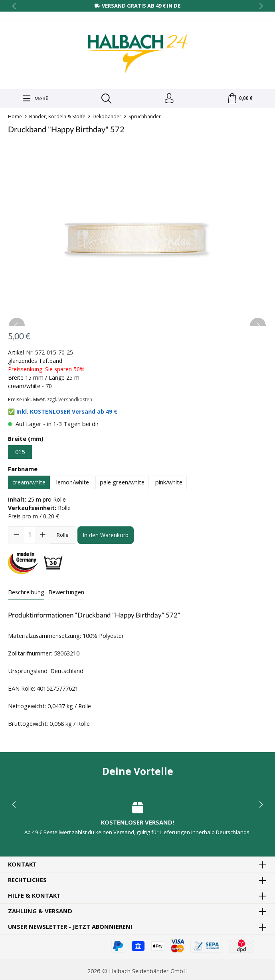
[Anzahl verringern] (16, 537)
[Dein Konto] (168, 100)
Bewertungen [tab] (66, 594)
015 (20, 454)
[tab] (26, 594)
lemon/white (73, 484)
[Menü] (35, 100)
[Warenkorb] (240, 100)
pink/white (169, 484)
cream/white (29, 484)
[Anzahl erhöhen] (43, 537)
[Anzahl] (30, 537)
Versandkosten (75, 401)
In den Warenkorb (106, 537)
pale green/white (122, 484)
